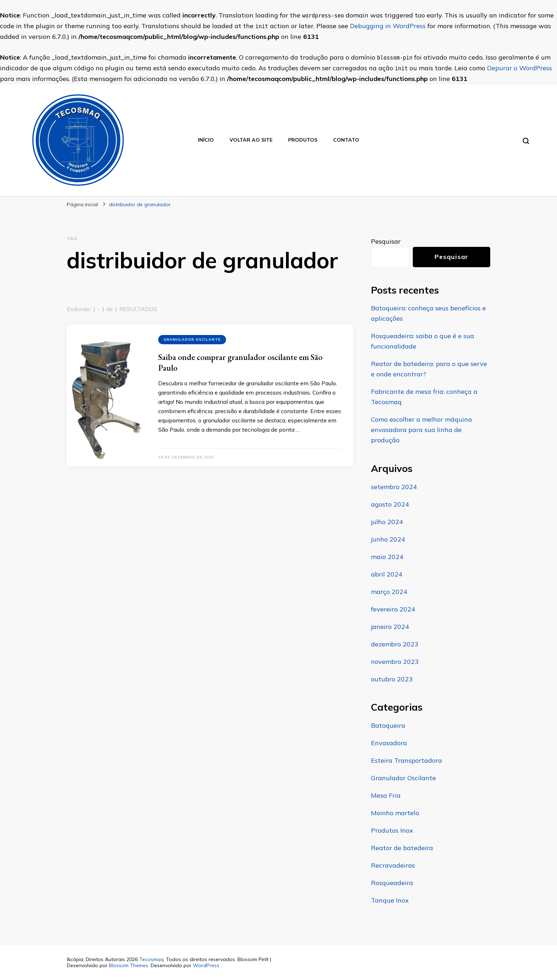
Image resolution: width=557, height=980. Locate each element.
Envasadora (389, 743)
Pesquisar (386, 241)
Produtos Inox (392, 830)
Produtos (303, 140)
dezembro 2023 (395, 644)
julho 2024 (387, 522)
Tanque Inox (390, 900)
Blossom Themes (129, 965)
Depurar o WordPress (520, 68)
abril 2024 (387, 574)
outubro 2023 (392, 679)
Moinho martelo (395, 813)
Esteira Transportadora (407, 760)
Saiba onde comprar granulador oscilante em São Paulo (240, 362)
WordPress (206, 965)
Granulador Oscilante (192, 339)
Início (206, 140)
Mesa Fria (386, 795)
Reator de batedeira (402, 848)
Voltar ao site (251, 140)
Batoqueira (388, 725)
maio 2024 (387, 557)
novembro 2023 (395, 662)
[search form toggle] (526, 141)
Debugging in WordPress (388, 26)
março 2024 (389, 592)
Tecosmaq (151, 959)
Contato (346, 140)
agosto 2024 (390, 504)
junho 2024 (388, 539)
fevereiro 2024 (393, 609)
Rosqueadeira (392, 883)
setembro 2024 (394, 487)
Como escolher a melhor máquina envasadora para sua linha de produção (421, 430)
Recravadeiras (393, 865)
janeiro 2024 (390, 627)
